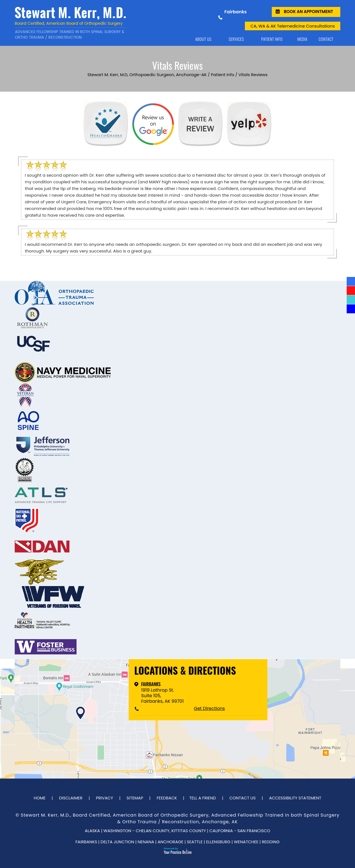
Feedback (167, 798)
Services (236, 39)
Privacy (105, 798)
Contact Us (243, 798)
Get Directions (209, 709)
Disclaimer (71, 798)
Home (179, 39)
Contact (326, 39)
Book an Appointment (308, 12)
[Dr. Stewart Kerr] (79, 23)
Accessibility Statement (295, 798)
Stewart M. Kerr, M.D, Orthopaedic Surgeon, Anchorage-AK (147, 75)
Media (302, 39)
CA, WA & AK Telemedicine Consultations (293, 26)
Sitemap (135, 798)
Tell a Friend (202, 798)
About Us (203, 39)
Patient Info (272, 39)
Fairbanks (151, 684)
